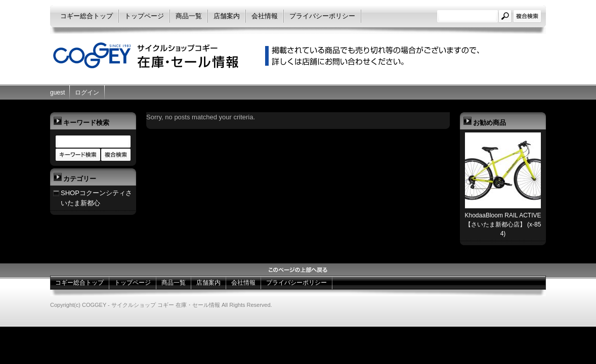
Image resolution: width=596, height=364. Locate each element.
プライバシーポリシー (322, 16)
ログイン (87, 93)
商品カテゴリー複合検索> (116, 155)
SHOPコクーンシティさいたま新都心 (96, 198)
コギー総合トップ (87, 16)
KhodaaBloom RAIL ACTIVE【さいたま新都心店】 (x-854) (503, 224)
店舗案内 (227, 16)
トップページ (144, 16)
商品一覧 (189, 16)
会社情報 (265, 16)
